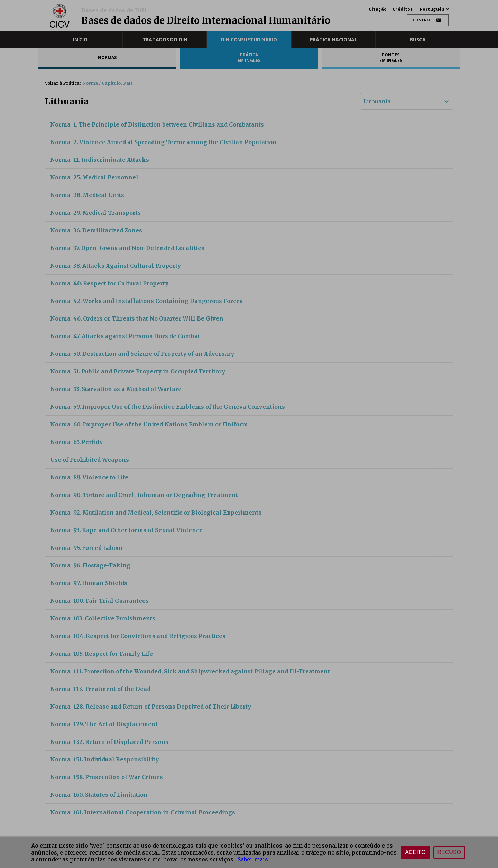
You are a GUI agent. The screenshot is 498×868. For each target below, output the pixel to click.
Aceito (415, 852)
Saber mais (252, 859)
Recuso (449, 852)
